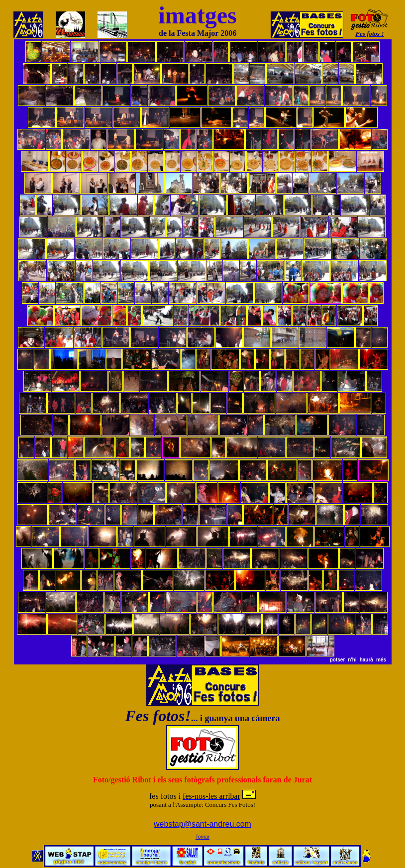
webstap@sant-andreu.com (202, 824)
